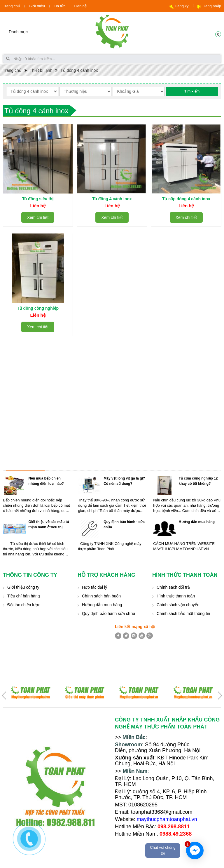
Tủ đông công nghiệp (38, 308)
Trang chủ (12, 6)
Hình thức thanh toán (176, 596)
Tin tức (60, 6)
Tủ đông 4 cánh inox (79, 70)
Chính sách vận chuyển (178, 605)
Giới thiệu (37, 6)
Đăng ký (182, 6)
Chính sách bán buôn (101, 596)
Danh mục (18, 32)
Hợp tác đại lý (94, 587)
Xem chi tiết (38, 217)
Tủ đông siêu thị (38, 199)
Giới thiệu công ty (23, 587)
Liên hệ (80, 6)
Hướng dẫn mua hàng (197, 522)
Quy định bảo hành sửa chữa (109, 613)
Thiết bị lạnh (41, 70)
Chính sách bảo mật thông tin (183, 613)
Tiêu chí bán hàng (24, 596)
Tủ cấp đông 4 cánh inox (186, 199)
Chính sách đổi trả (173, 587)
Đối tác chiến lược (24, 605)
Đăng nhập (212, 6)
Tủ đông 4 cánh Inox (112, 199)
